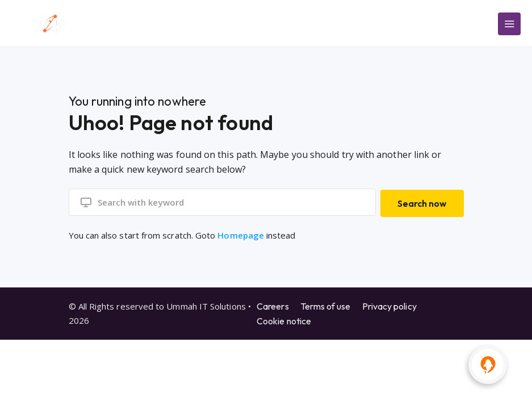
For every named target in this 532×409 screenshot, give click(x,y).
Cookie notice (284, 319)
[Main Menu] (509, 24)
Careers (273, 304)
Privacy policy (389, 304)
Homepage (241, 233)
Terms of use (326, 304)
